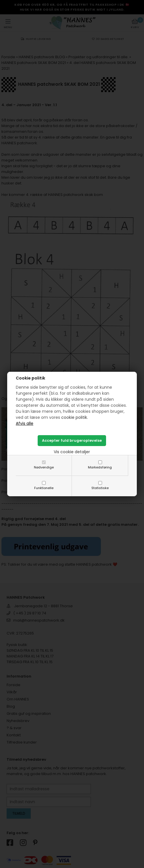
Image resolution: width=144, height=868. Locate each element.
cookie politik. (75, 417)
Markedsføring (100, 467)
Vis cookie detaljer (72, 452)
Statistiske (100, 488)
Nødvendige (44, 467)
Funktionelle (44, 488)
